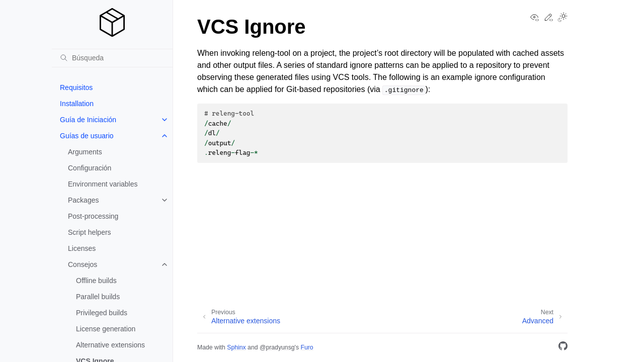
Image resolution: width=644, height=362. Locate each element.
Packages (83, 200)
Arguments (85, 152)
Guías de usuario (87, 136)
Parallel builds (98, 297)
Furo (307, 347)
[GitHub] (563, 348)
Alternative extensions (110, 345)
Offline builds (96, 281)
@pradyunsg (277, 347)
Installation (77, 104)
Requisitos (76, 87)
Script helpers (90, 232)
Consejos (83, 264)
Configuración (90, 168)
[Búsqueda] (112, 58)
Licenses (82, 248)
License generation (106, 329)
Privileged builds (102, 313)
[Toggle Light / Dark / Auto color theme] (562, 18)
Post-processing (93, 216)
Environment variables (103, 184)
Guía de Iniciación (88, 120)
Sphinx (236, 347)
